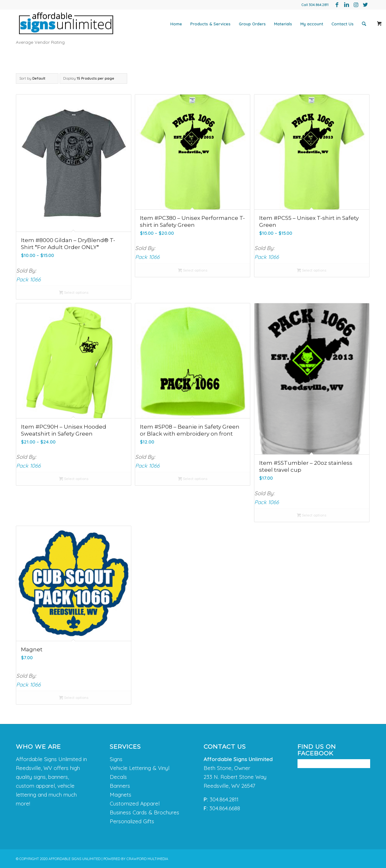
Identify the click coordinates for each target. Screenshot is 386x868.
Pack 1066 (28, 279)
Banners (120, 786)
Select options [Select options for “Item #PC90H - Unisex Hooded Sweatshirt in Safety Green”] (74, 479)
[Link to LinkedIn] (346, 5)
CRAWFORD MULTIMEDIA (147, 859)
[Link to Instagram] (356, 5)
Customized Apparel (135, 803)
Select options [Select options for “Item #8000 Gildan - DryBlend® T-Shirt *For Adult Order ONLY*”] (74, 293)
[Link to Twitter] (365, 5)
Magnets (121, 795)
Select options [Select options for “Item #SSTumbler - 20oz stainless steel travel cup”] (312, 515)
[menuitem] (176, 24)
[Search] (364, 24)
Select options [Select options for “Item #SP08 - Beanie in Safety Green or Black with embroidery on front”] (193, 479)
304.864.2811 (319, 5)
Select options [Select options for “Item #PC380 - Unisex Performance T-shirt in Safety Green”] (193, 270)
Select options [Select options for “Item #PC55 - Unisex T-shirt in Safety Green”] (312, 270)
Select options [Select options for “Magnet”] (74, 698)
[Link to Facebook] (337, 5)
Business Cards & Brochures (144, 812)
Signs (116, 759)
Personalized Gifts (132, 821)
